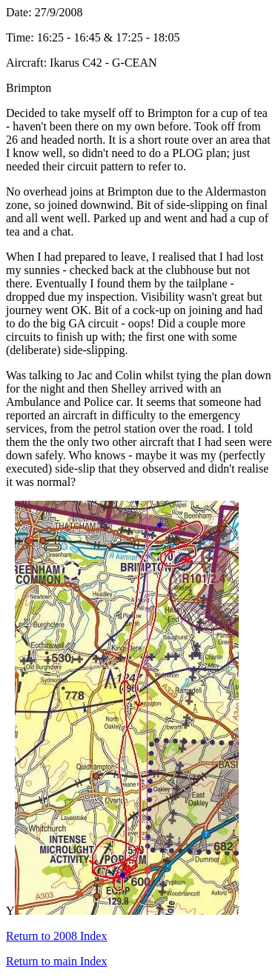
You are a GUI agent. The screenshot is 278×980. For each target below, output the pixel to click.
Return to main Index (56, 961)
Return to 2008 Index (56, 936)
